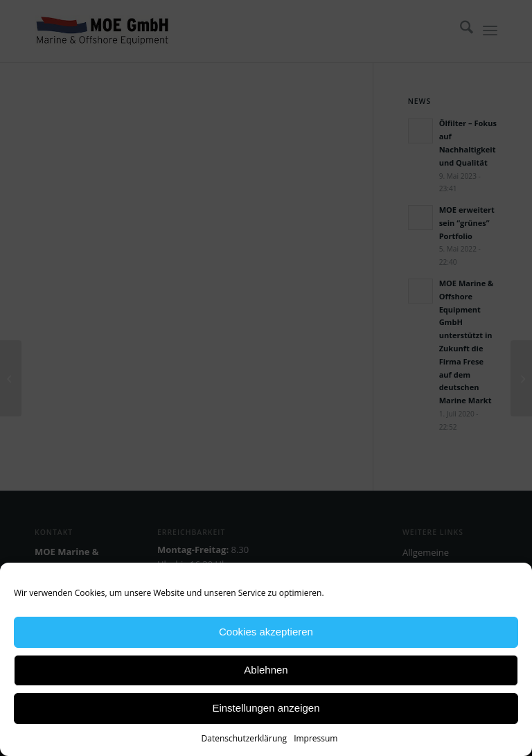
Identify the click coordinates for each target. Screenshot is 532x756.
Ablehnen (266, 670)
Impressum (316, 738)
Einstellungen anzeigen (266, 708)
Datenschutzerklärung (245, 738)
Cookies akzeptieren (266, 632)
